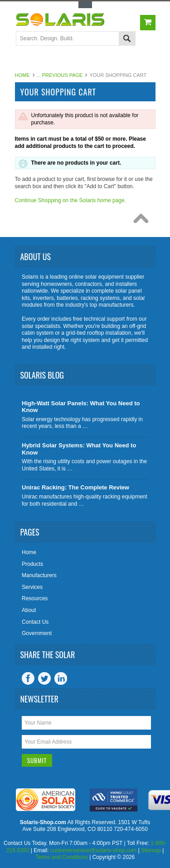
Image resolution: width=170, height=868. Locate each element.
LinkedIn (61, 678)
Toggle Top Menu (85, 5)
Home (22, 75)
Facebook (28, 678)
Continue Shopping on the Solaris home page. (71, 200)
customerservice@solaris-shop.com (93, 850)
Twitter (44, 678)
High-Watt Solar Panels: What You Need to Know (81, 407)
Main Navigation (23, 60)
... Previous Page (60, 75)
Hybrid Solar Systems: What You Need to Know (79, 449)
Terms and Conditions (62, 857)
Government (37, 633)
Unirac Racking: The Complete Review (75, 487)
